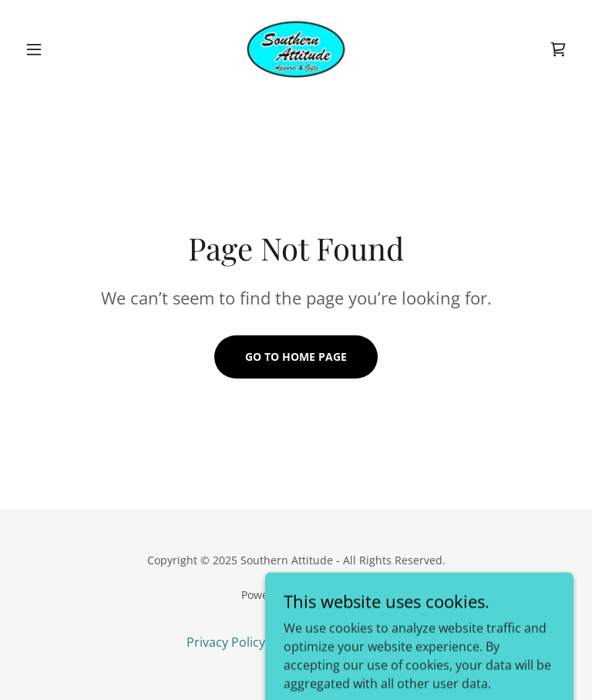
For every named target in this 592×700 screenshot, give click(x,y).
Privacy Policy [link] (226, 642)
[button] (60, 49)
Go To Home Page (296, 357)
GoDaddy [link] (328, 595)
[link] (296, 49)
